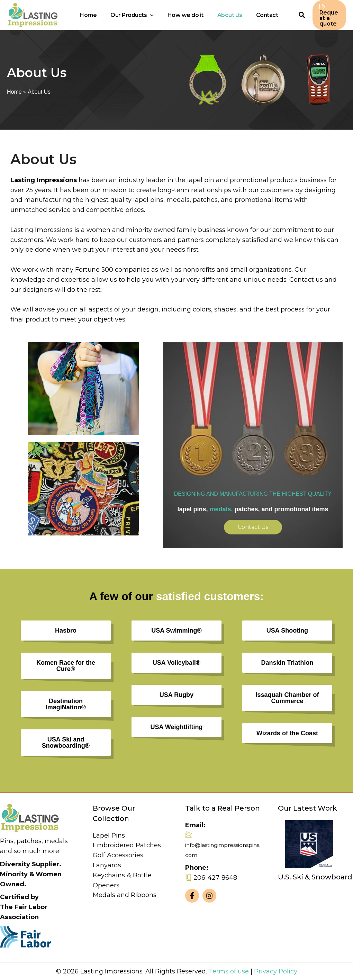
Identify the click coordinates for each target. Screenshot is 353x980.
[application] (155, 15)
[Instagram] (209, 895)
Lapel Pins (109, 834)
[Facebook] (192, 895)
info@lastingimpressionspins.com (223, 849)
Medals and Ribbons (125, 894)
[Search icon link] (283, 15)
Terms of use (229, 970)
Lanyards (107, 864)
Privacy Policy (276, 970)
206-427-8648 (215, 877)
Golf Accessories (118, 854)
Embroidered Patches (127, 844)
